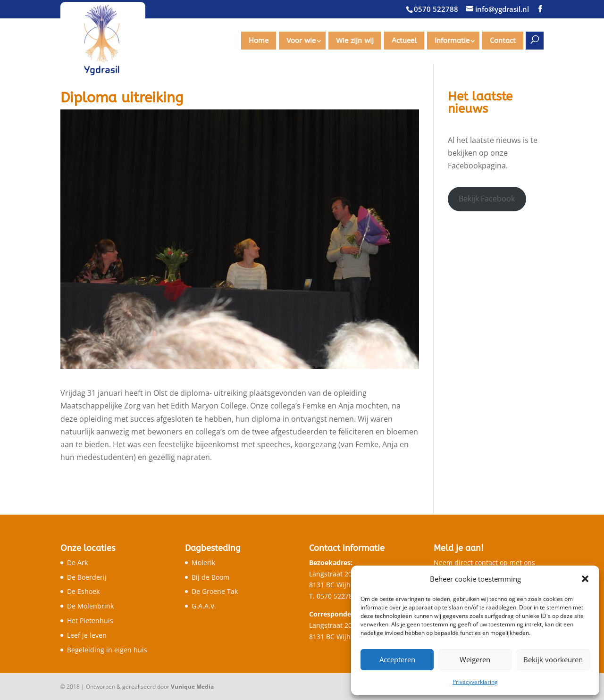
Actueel (404, 41)
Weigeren (475, 659)
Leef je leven (87, 635)
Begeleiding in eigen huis (107, 650)
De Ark (77, 562)
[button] (585, 579)
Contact (503, 41)
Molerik (203, 562)
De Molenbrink (90, 606)
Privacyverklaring (475, 682)
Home (259, 41)
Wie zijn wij (355, 41)
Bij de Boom (210, 577)
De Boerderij (87, 577)
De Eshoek (83, 591)
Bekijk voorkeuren (553, 659)
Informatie (452, 41)
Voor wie (301, 41)
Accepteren (397, 659)
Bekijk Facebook (487, 199)
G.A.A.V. (204, 606)
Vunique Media (192, 687)
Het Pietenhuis (90, 621)
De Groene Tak (215, 591)
